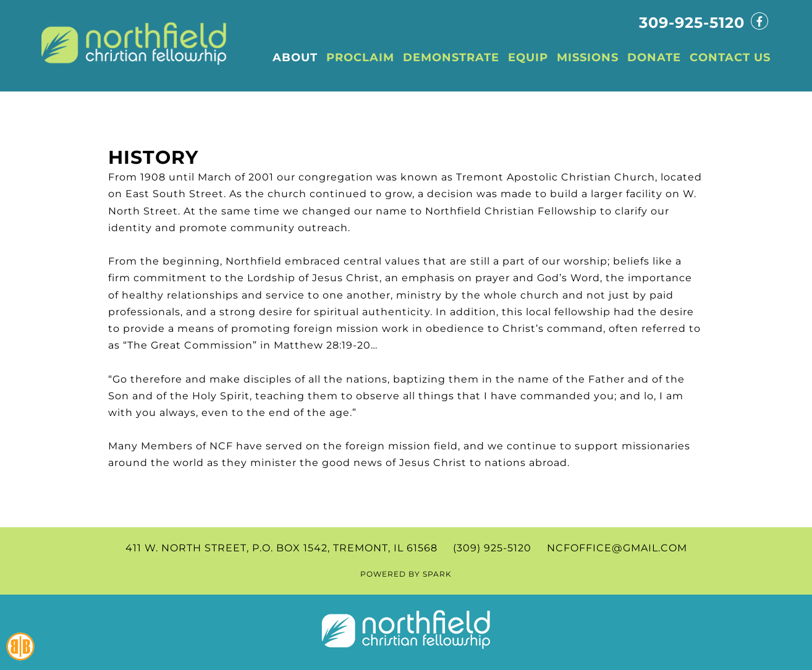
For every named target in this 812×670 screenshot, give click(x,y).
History (153, 157)
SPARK (437, 574)
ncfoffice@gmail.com (617, 548)
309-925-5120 (692, 23)
